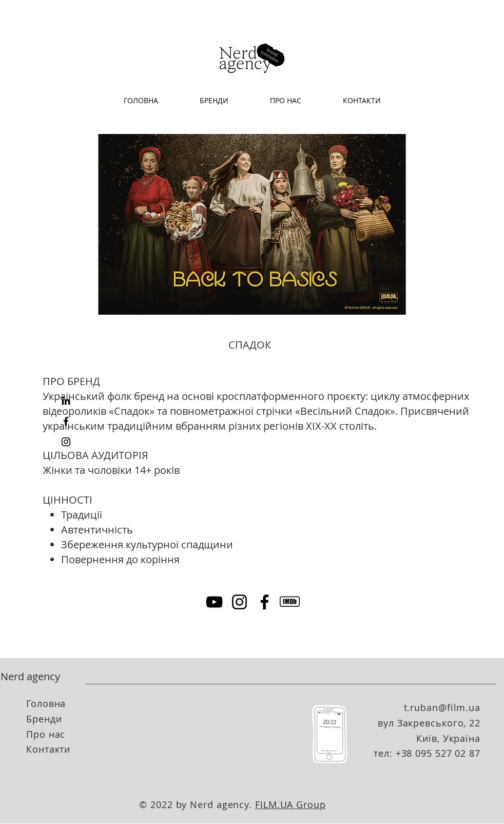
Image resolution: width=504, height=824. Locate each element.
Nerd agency (30, 676)
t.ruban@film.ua (442, 707)
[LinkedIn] (66, 401)
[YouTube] (214, 602)
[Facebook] (66, 421)
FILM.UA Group (290, 804)
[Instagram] (66, 442)
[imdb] (290, 602)
